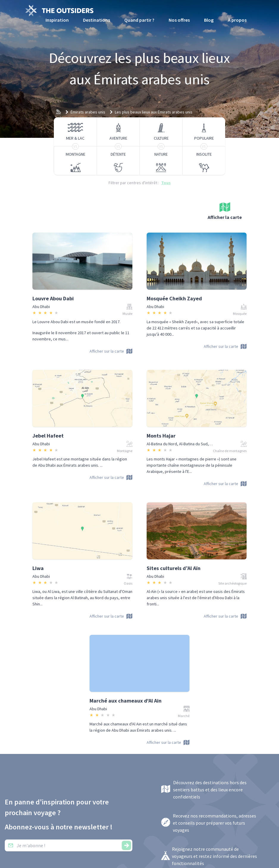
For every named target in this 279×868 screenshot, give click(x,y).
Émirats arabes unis (88, 112)
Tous (166, 183)
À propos (237, 20)
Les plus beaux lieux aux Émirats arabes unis (154, 112)
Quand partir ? (139, 20)
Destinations (97, 20)
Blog (209, 20)
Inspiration (57, 20)
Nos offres (179, 20)
